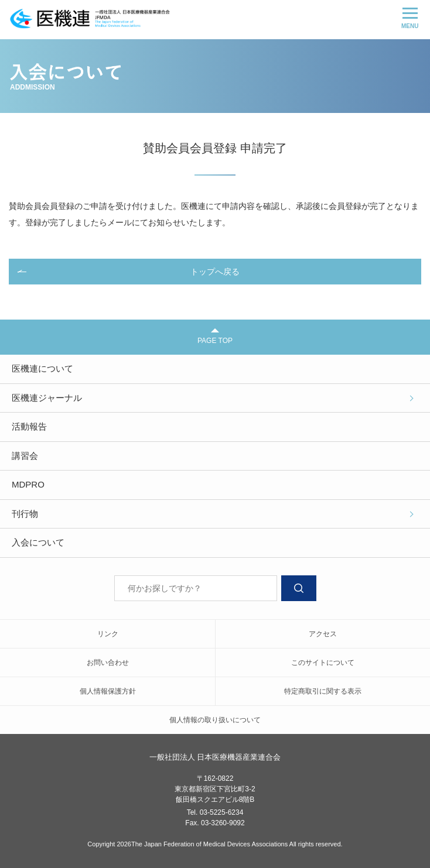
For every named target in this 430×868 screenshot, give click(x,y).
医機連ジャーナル (47, 398)
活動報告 (29, 426)
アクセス (323, 634)
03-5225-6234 (222, 812)
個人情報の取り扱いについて (215, 720)
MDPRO (28, 484)
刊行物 (25, 514)
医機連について (42, 368)
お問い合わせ (108, 663)
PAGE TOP (215, 337)
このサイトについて (323, 663)
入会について (38, 542)
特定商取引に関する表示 (323, 691)
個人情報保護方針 (108, 691)
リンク (108, 634)
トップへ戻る (215, 272)
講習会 (25, 456)
